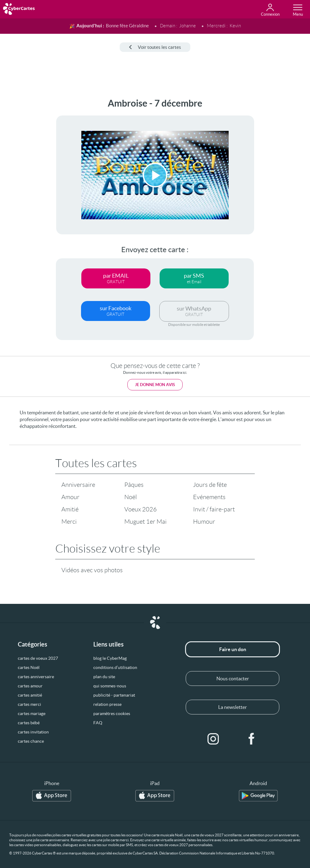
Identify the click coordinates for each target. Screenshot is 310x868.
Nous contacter (233, 678)
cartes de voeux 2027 (38, 658)
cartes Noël (29, 667)
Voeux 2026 (141, 509)
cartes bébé (29, 723)
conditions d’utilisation (115, 667)
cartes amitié (30, 695)
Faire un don (233, 649)
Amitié (70, 509)
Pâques (134, 485)
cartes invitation (33, 732)
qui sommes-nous (110, 686)
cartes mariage (32, 714)
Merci (69, 522)
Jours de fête (210, 485)
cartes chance (31, 741)
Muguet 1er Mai (145, 522)
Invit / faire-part (214, 509)
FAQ (98, 723)
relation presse (107, 704)
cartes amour (30, 686)
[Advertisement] (23, 190)
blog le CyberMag (110, 658)
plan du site (104, 677)
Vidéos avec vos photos (92, 570)
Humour (204, 522)
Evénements (209, 497)
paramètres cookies (112, 714)
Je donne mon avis (155, 385)
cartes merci (29, 704)
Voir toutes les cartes (155, 47)
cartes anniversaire (36, 677)
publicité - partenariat (114, 695)
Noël (131, 497)
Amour (70, 497)
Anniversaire (78, 485)
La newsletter (232, 707)
